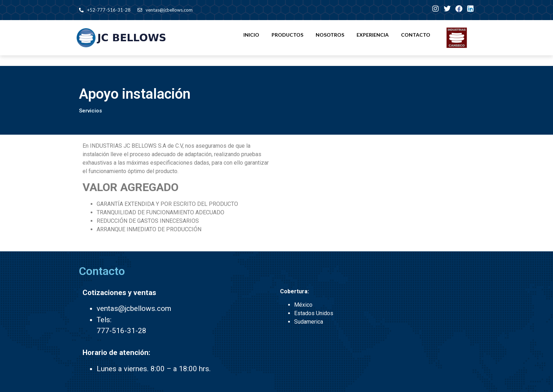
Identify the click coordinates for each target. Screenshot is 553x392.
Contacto (416, 35)
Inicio (251, 35)
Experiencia (373, 35)
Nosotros (330, 35)
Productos (287, 35)
